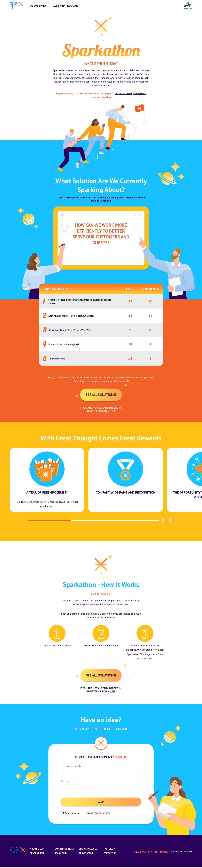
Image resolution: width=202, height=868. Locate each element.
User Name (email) (71, 767)
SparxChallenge (88, 849)
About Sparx (37, 849)
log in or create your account (131, 93)
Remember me (73, 814)
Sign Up (121, 758)
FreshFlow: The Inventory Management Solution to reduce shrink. (81, 301)
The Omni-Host (57, 359)
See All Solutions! (101, 395)
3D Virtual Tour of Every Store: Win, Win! (71, 330)
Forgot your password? (98, 814)
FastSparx (109, 849)
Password (66, 782)
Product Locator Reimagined (64, 344)
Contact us (110, 854)
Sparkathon (37, 854)
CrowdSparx (86, 854)
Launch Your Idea (64, 849)
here (113, 411)
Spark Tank (61, 854)
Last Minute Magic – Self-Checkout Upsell (72, 316)
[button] (165, 521)
